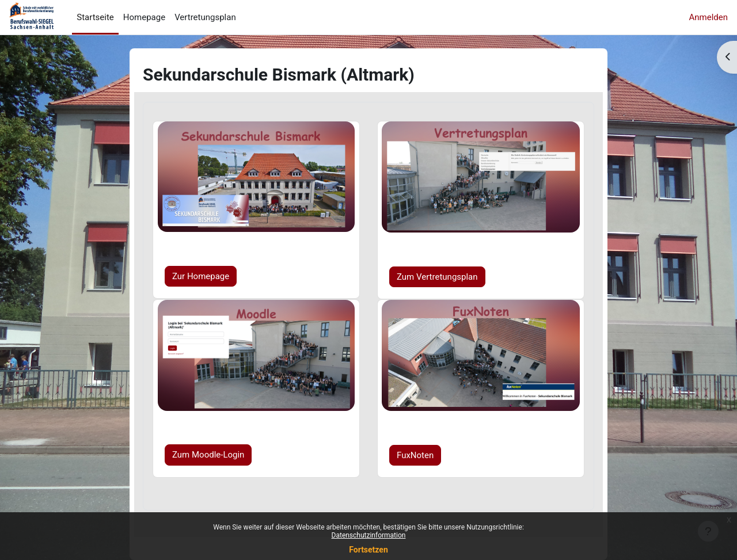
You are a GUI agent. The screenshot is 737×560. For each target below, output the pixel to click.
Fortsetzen (368, 550)
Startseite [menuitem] (95, 17)
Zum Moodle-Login (208, 455)
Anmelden (708, 17)
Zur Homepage (201, 276)
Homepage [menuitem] (144, 17)
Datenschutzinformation (369, 535)
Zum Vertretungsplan (437, 276)
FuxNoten (415, 455)
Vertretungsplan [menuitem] (205, 17)
